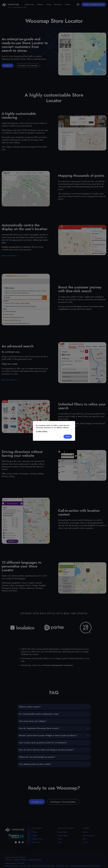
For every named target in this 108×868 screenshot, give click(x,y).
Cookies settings (42, 431)
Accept (68, 436)
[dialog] (54, 431)
